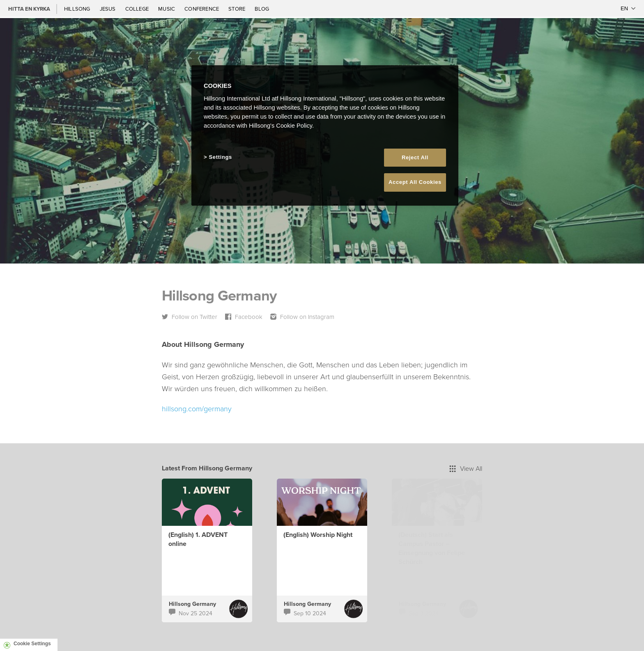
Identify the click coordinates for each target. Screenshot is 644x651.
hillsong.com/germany (197, 408)
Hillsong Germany (192, 604)
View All (466, 468)
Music (167, 9)
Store (237, 9)
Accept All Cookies (415, 182)
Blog (262, 9)
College (138, 9)
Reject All (415, 157)
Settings (221, 157)
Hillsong (78, 9)
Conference (202, 9)
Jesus (108, 9)
